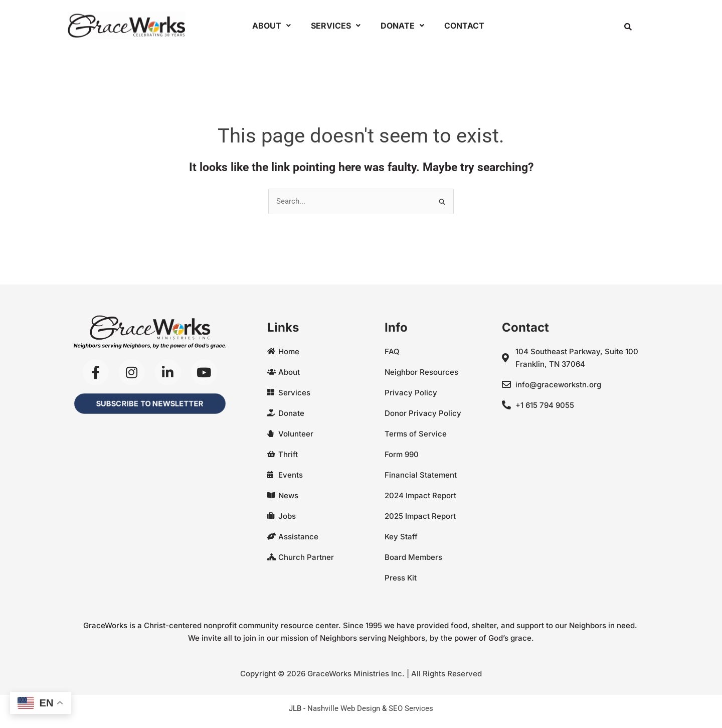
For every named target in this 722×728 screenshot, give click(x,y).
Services (336, 26)
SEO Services (411, 708)
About (272, 26)
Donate (402, 26)
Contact (464, 26)
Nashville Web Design (344, 708)
